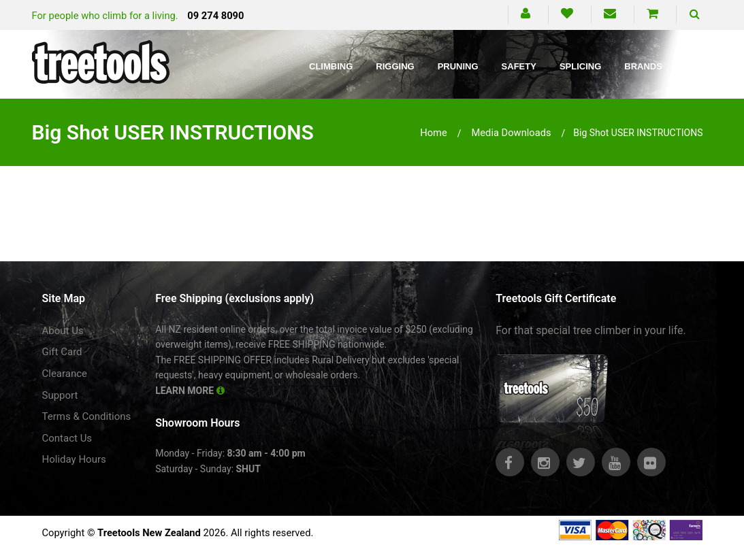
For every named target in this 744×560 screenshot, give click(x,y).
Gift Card (62, 352)
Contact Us (67, 438)
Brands (643, 66)
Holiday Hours (74, 459)
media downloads (511, 133)
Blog (698, 66)
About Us (63, 331)
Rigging (395, 66)
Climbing (331, 66)
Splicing (580, 66)
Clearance (65, 374)
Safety (519, 66)
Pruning (458, 66)
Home (434, 133)
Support (60, 395)
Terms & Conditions (87, 416)
